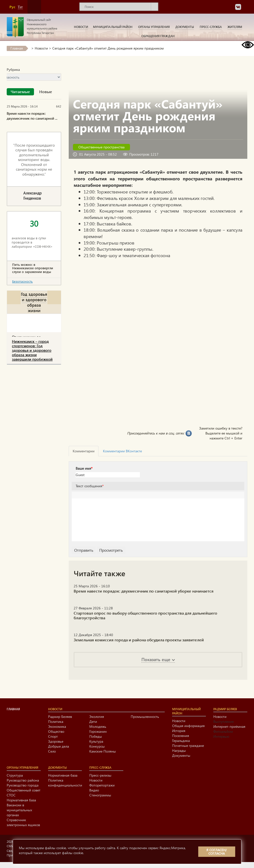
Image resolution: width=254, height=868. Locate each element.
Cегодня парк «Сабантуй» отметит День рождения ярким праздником (108, 48)
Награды (179, 750)
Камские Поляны (103, 751)
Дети (93, 721)
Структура (15, 775)
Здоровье (56, 741)
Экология (97, 717)
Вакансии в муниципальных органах (19, 810)
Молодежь (98, 726)
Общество (56, 731)
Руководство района (23, 780)
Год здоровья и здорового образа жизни (34, 302)
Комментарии (84, 451)
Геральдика (181, 741)
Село (52, 751)
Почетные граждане (188, 746)
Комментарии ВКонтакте (122, 451)
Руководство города (23, 785)
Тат (20, 7)
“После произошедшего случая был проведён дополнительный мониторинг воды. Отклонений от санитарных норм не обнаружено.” (34, 160)
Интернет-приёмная (229, 726)
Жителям (235, 27)
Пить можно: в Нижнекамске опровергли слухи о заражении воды (33, 268)
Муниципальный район (113, 27)
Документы (185, 27)
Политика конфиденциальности (65, 783)
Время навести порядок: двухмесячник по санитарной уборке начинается (144, 591)
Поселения (181, 736)
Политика (56, 721)
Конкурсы (97, 746)
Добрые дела (59, 746)
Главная (17, 48)
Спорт (53, 736)
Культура (96, 741)
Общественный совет (24, 790)
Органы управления (154, 27)
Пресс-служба (211, 27)
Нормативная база (21, 800)
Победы (96, 736)
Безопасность (22, 281)
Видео (94, 790)
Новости (81, 27)
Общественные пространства (101, 147)
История (179, 731)
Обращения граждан (158, 36)
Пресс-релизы (100, 775)
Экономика (57, 726)
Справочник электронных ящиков (23, 822)
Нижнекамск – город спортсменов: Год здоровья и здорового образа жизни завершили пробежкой (32, 350)
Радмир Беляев (60, 717)
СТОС (11, 795)
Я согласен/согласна (217, 852)
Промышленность (145, 717)
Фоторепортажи (102, 785)
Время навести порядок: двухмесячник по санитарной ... (32, 116)
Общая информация (188, 726)
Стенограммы (100, 795)
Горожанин (98, 731)
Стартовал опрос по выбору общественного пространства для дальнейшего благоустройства (145, 615)
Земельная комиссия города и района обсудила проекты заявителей (139, 640)
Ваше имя (84, 468)
